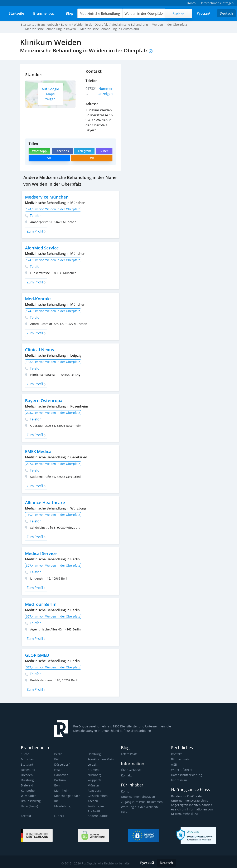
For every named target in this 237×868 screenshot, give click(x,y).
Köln (57, 759)
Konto (125, 791)
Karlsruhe (27, 791)
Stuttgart (27, 764)
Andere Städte (97, 811)
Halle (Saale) (29, 806)
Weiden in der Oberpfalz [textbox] (143, 14)
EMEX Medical (39, 451)
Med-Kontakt (38, 299)
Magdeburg (62, 806)
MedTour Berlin (41, 604)
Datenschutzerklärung (186, 775)
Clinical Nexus (39, 350)
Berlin (58, 754)
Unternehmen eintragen (137, 797)
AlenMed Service (42, 248)
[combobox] (100, 13)
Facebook (62, 151)
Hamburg (94, 754)
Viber (104, 151)
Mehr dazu (189, 814)
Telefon (33, 216)
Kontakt (126, 775)
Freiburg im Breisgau (102, 806)
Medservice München (47, 197)
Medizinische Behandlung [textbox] (100, 14)
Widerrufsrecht (181, 770)
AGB (174, 764)
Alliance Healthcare (45, 503)
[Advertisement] (171, 93)
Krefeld (26, 811)
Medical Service (41, 553)
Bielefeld (27, 785)
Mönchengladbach (67, 796)
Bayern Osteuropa (43, 401)
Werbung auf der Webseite (139, 807)
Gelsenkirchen (97, 796)
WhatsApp (39, 151)
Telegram (84, 151)
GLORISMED (37, 655)
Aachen (93, 801)
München (27, 759)
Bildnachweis (180, 759)
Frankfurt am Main (100, 759)
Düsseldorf (62, 764)
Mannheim (62, 791)
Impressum (179, 780)
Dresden (27, 775)
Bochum (60, 780)
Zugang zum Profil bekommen (141, 802)
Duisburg (27, 780)
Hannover (61, 775)
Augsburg (94, 791)
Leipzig (92, 764)
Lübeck (59, 811)
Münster (93, 785)
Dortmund (28, 770)
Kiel (57, 801)
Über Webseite (131, 770)
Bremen (93, 770)
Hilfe (124, 812)
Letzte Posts (129, 754)
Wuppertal (95, 780)
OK (92, 158)
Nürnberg (94, 775)
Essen (58, 770)
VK (49, 158)
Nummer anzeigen (106, 91)
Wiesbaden (28, 796)
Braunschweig (30, 801)
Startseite (27, 25)
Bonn (58, 785)
